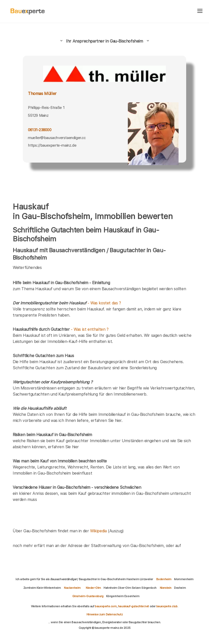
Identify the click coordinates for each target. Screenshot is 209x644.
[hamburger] (200, 11)
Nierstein (166, 588)
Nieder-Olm (93, 588)
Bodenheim (164, 579)
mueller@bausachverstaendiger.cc (57, 138)
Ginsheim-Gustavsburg (88, 596)
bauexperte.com (106, 606)
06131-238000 (40, 130)
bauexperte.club (167, 606)
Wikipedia (99, 531)
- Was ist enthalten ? (61, 329)
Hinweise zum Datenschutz (104, 614)
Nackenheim (72, 588)
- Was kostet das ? (67, 303)
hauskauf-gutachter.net (133, 606)
